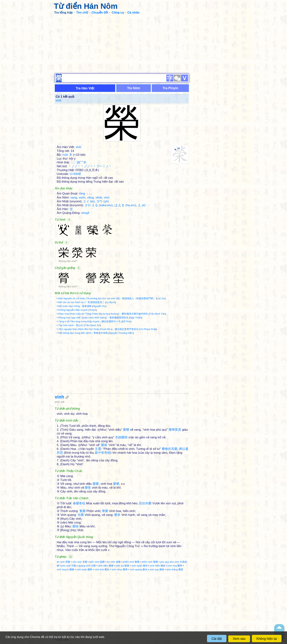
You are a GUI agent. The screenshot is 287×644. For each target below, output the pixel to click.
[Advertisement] (143, 44)
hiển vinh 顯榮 (97, 562)
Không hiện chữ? (68, 261)
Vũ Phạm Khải (148, 329)
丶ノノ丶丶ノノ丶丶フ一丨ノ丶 (90, 166)
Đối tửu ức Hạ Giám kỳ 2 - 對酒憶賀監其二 (81, 302)
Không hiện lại (267, 639)
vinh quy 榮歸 (157, 570)
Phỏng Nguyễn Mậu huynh (73, 310)
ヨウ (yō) (102, 201)
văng (90, 198)
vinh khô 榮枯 (102, 570)
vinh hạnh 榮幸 (140, 566)
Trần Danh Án (92, 325)
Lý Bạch (110, 302)
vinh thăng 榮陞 (175, 570)
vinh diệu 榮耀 (106, 566)
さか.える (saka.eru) (99, 205)
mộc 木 (67, 155)
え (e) (142, 205)
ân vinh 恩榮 (63, 562)
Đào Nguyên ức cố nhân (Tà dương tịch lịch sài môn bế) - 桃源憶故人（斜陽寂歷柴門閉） (107, 298)
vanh (82, 198)
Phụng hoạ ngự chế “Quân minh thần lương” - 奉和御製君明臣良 (93, 318)
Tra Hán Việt (85, 88)
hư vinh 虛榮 (114, 562)
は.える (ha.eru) (125, 205)
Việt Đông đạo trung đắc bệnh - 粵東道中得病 (83, 333)
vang (74, 198)
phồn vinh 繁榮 (150, 562)
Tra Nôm (133, 88)
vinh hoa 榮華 (175, 566)
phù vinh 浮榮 (69, 566)
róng (86, 193)
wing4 (85, 213)
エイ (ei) (89, 201)
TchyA (93, 310)
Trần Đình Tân (157, 314)
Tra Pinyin (170, 88)
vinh (58, 100)
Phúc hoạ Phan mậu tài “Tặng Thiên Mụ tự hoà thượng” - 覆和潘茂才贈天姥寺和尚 (103, 314)
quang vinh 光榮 (87, 566)
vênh (99, 198)
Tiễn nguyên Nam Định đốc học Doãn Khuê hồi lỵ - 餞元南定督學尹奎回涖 (98, 329)
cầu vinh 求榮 (80, 562)
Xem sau (239, 639)
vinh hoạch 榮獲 (65, 570)
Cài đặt (217, 639)
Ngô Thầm (136, 318)
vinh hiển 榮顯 (158, 566)
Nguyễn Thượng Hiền (121, 333)
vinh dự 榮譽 (123, 566)
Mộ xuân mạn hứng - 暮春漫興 (75, 306)
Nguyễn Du (99, 306)
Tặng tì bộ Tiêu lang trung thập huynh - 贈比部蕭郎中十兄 (89, 321)
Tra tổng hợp (63, 13)
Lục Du (161, 298)
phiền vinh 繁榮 (131, 562)
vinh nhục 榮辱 (120, 570)
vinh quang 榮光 (139, 570)
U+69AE (76, 174)
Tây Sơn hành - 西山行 (71, 325)
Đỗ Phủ (126, 321)
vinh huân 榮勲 (84, 570)
